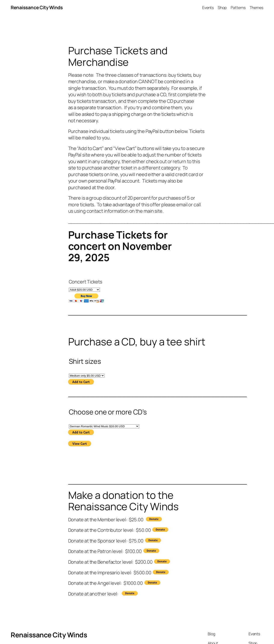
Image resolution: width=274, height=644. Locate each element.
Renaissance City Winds (37, 7)
